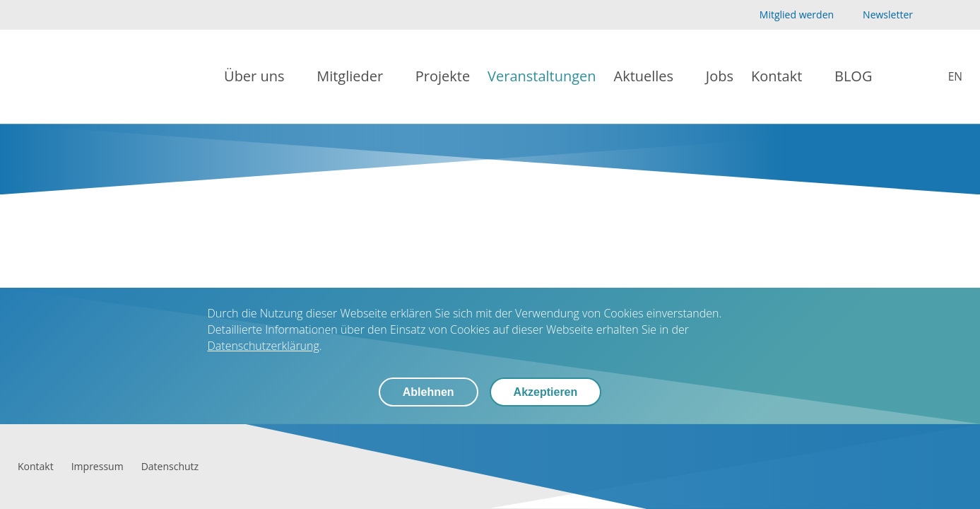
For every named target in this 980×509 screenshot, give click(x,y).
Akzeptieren (546, 392)
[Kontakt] (784, 77)
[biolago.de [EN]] (945, 77)
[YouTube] (932, 15)
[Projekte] (443, 77)
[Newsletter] (878, 15)
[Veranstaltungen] (542, 77)
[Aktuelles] (651, 77)
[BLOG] (853, 77)
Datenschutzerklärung (264, 346)
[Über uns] (261, 77)
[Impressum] (98, 466)
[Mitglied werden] (785, 15)
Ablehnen (429, 392)
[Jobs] (720, 77)
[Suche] (900, 77)
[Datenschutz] (170, 466)
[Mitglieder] (357, 77)
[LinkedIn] (954, 15)
